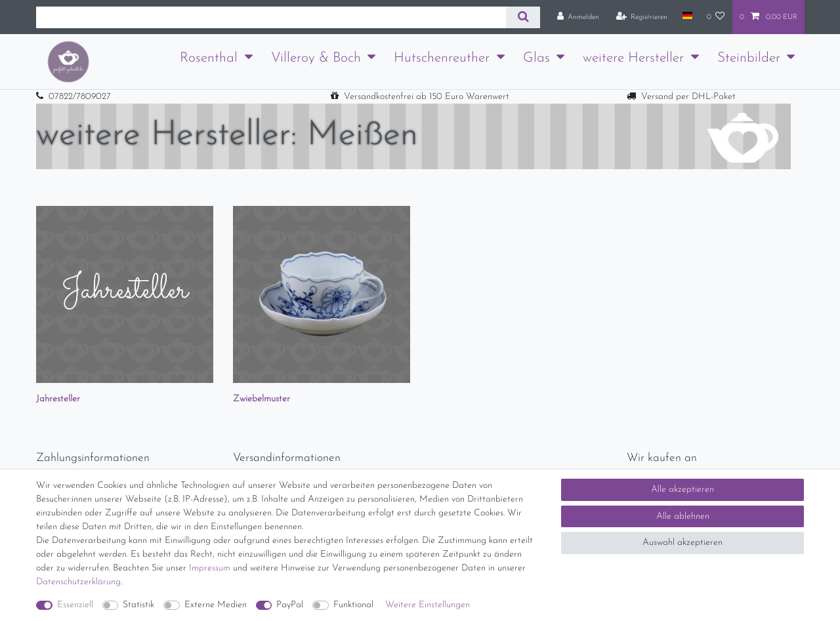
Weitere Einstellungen (428, 605)
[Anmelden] (578, 17)
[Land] (687, 16)
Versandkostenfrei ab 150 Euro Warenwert (427, 97)
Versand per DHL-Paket (688, 97)
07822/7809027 (80, 97)
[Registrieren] (642, 17)
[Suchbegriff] (271, 17)
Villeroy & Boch (316, 58)
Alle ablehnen (683, 516)
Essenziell (75, 605)
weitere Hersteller (633, 58)
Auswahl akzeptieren (682, 543)
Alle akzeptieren (682, 490)
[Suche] (523, 17)
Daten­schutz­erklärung (78, 582)
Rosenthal (209, 58)
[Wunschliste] (716, 17)
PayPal (290, 605)
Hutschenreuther (442, 58)
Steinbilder (749, 58)
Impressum (210, 568)
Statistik (138, 605)
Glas (536, 58)
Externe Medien (216, 605)
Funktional (353, 605)
